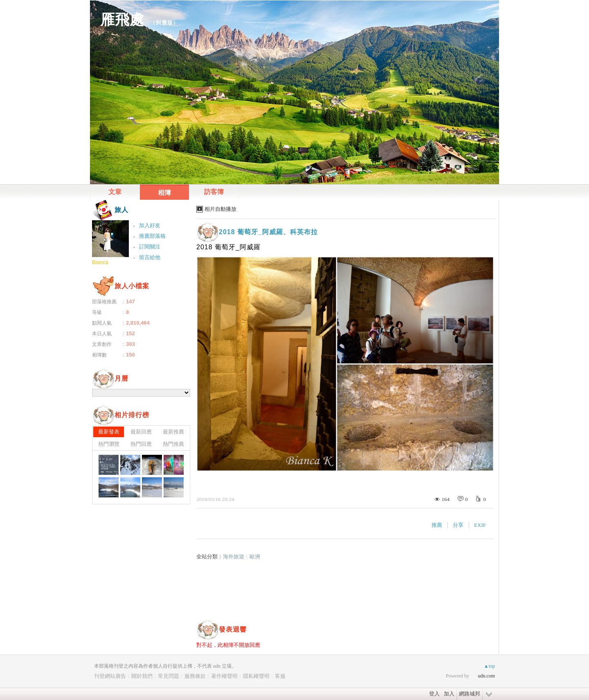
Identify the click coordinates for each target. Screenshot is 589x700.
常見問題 (169, 676)
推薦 (437, 525)
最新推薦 (173, 432)
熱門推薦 (173, 444)
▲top (489, 666)
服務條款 (195, 676)
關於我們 (142, 676)
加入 (449, 694)
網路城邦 (470, 694)
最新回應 (141, 432)
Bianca (100, 262)
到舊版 (164, 23)
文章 (115, 192)
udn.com (486, 676)
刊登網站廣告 (110, 676)
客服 (280, 676)
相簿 (164, 193)
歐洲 (255, 557)
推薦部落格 (152, 236)
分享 (458, 525)
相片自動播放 (220, 209)
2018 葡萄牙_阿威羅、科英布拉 (268, 232)
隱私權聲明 (256, 676)
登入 (434, 694)
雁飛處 (122, 19)
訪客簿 (214, 192)
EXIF (480, 525)
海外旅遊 (234, 557)
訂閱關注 (150, 247)
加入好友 (150, 225)
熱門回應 (141, 444)
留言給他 (150, 257)
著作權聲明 (224, 676)
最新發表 (109, 432)
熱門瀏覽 (109, 444)
